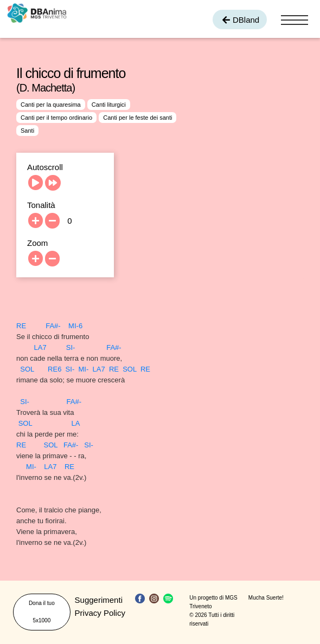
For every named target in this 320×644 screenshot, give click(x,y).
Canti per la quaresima (51, 105)
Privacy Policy (100, 613)
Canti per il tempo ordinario (56, 118)
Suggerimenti (99, 600)
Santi (27, 131)
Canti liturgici (109, 105)
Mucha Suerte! (266, 598)
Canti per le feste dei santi (137, 118)
